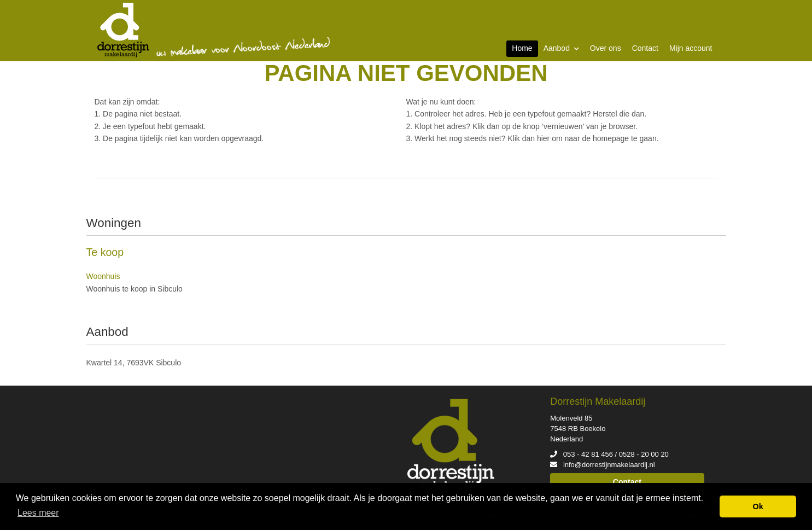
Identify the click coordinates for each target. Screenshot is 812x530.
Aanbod (561, 48)
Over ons (606, 48)
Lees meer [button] (38, 513)
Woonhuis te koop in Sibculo (135, 289)
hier (543, 138)
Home (522, 48)
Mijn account (691, 48)
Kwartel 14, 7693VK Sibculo (134, 363)
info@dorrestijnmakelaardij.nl (609, 465)
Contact (645, 48)
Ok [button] (758, 506)
